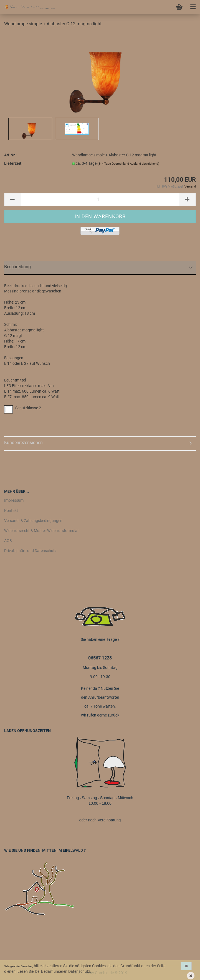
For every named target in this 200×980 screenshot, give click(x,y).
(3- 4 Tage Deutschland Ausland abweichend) (128, 164)
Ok (186, 966)
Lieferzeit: (13, 163)
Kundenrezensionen (23, 443)
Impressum (14, 500)
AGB (8, 541)
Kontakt (11, 511)
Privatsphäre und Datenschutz (30, 551)
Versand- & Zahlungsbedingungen (33, 521)
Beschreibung (17, 267)
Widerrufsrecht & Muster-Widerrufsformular (41, 531)
